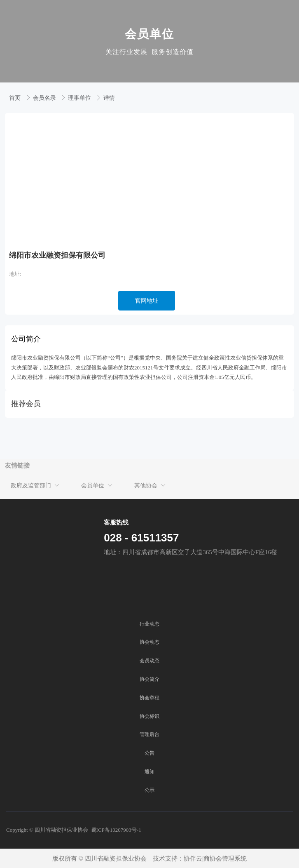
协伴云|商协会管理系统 (215, 859)
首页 (16, 98)
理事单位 (80, 98)
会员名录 (45, 98)
